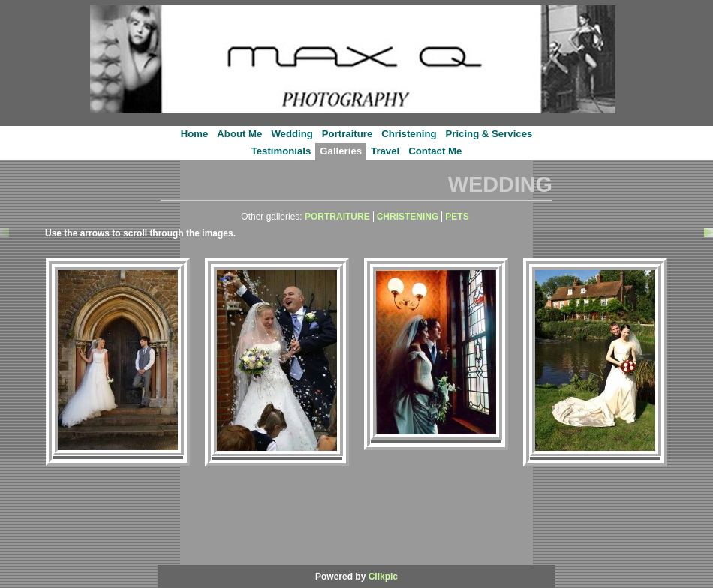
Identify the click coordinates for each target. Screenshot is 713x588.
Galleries (341, 151)
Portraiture (347, 134)
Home (195, 134)
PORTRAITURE (337, 217)
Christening (409, 134)
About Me (239, 134)
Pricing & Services (489, 134)
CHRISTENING (408, 217)
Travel (385, 151)
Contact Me (435, 151)
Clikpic (383, 577)
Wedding (292, 134)
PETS (457, 217)
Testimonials (281, 151)
